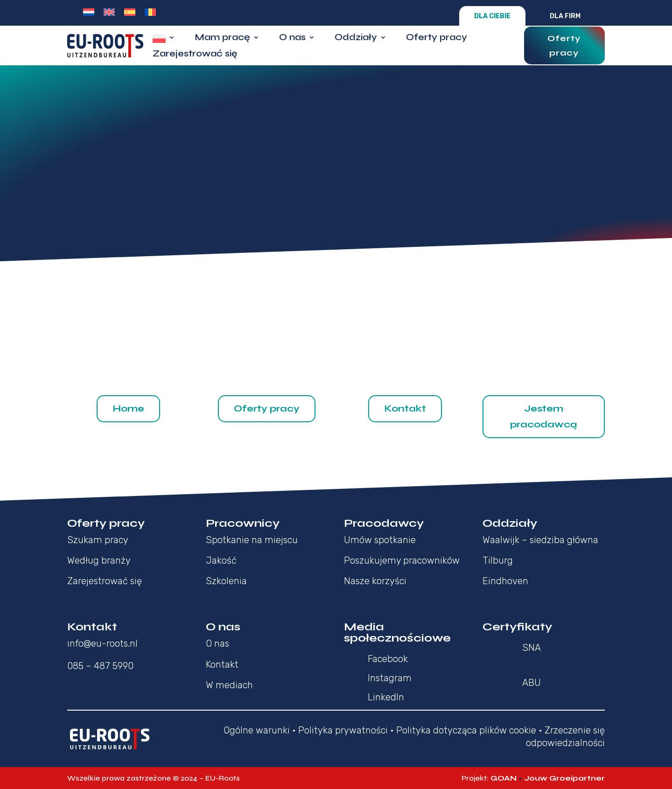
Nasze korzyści (375, 581)
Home (128, 408)
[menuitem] (89, 12)
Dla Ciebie (492, 16)
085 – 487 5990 (100, 666)
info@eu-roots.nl (102, 643)
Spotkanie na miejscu (252, 540)
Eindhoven (505, 581)
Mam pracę (222, 38)
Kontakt (405, 408)
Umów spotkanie (380, 540)
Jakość (221, 560)
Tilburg (498, 560)
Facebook (388, 659)
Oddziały (356, 38)
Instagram (390, 678)
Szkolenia (226, 581)
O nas (292, 38)
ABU (532, 683)
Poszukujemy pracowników (402, 560)
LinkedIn (386, 697)
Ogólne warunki (257, 730)
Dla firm (565, 16)
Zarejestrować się (195, 55)
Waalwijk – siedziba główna (540, 540)
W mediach (229, 685)
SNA (532, 648)
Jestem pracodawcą (543, 416)
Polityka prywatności (343, 730)
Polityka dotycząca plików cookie (466, 730)
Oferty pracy (437, 38)
